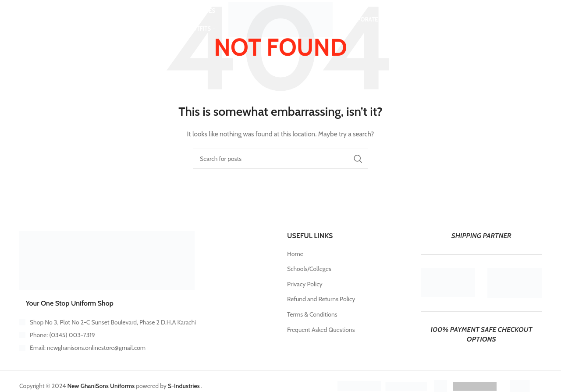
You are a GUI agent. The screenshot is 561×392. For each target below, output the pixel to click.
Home (295, 254)
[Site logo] (280, 19)
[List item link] (147, 335)
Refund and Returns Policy (321, 299)
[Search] (36, 20)
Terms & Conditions (312, 314)
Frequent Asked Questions (321, 330)
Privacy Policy (305, 284)
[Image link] (107, 260)
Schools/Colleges (309, 269)
